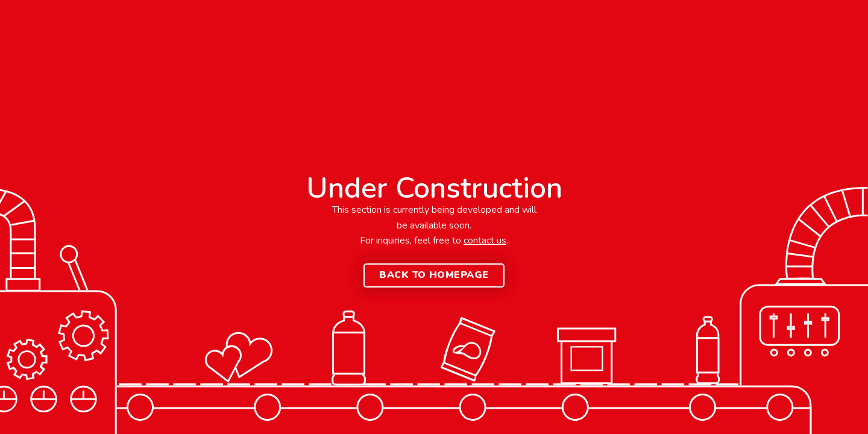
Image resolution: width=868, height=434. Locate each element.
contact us (485, 241)
